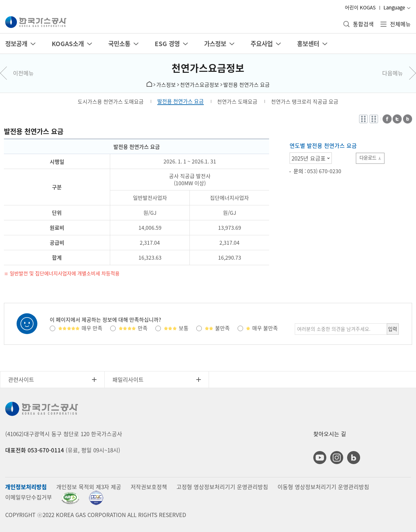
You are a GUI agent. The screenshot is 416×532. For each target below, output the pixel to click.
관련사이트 (21, 379)
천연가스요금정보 (208, 68)
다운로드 (369, 158)
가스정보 (166, 84)
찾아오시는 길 (330, 434)
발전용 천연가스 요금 (247, 84)
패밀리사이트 (128, 379)
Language (394, 7)
